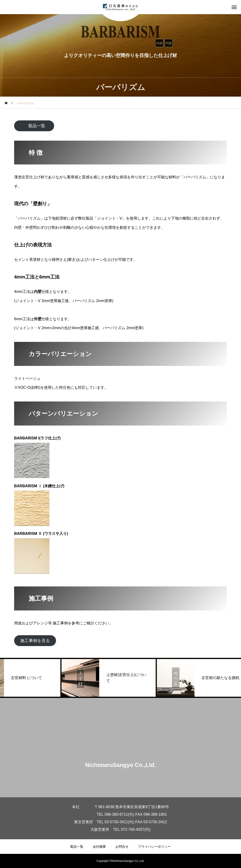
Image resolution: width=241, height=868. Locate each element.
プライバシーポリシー (154, 847)
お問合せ (122, 847)
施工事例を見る (35, 641)
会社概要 (99, 847)
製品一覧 (37, 126)
